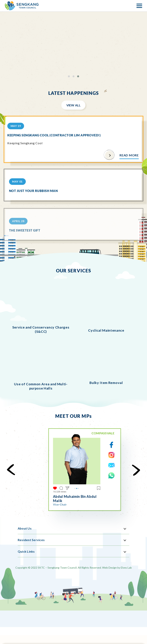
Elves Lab (126, 568)
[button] (69, 76)
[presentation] (13, 470)
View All (74, 105)
